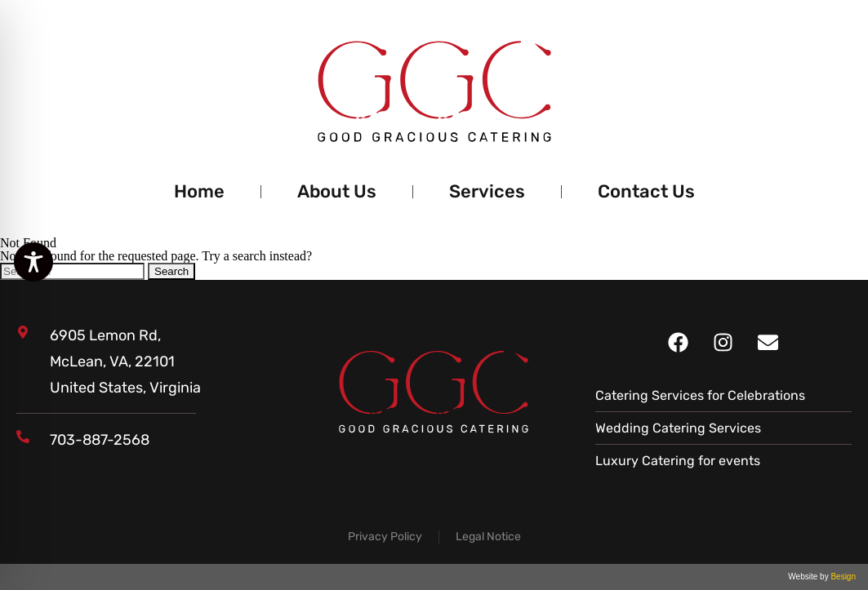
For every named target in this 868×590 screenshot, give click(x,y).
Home (199, 191)
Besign (842, 577)
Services (487, 191)
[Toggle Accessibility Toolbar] (33, 262)
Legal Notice (488, 537)
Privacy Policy (385, 537)
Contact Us (646, 191)
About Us (337, 191)
